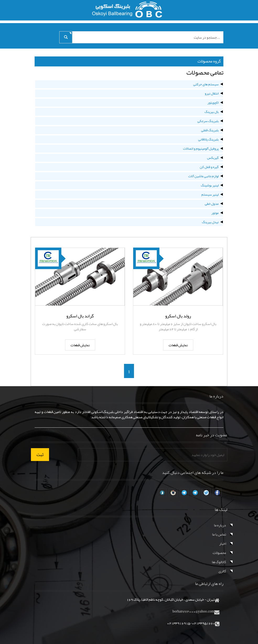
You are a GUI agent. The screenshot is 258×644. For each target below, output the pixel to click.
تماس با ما (219, 534)
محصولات (219, 553)
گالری (222, 571)
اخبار (223, 543)
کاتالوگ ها (219, 562)
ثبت (40, 454)
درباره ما (220, 525)
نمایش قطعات (178, 345)
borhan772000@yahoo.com (193, 611)
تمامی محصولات (205, 72)
